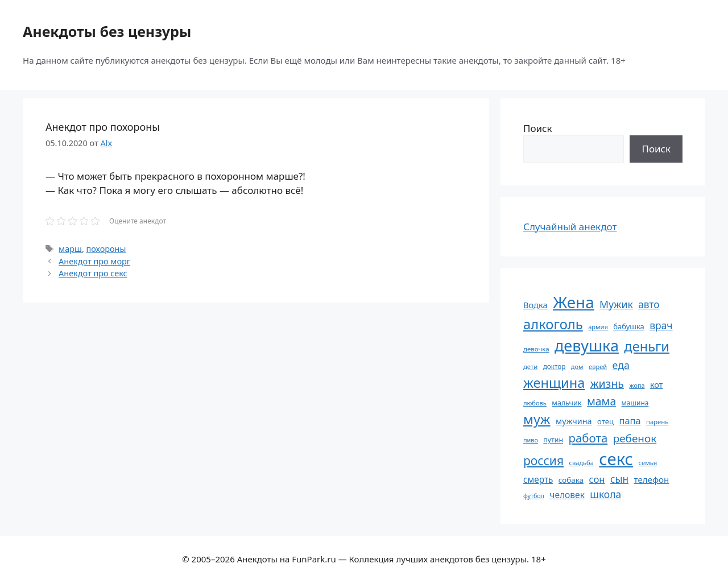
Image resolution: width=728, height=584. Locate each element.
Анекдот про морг (94, 261)
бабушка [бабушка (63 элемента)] (628, 326)
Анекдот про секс (93, 273)
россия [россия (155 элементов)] (543, 460)
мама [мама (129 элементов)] (601, 401)
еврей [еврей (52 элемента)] (598, 366)
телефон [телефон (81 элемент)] (652, 479)
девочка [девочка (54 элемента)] (536, 349)
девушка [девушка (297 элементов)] (587, 345)
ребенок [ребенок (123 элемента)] (635, 438)
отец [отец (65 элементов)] (605, 421)
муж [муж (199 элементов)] (537, 419)
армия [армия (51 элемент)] (598, 327)
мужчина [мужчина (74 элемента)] (574, 421)
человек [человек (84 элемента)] (567, 495)
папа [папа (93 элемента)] (630, 421)
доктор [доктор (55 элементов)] (555, 366)
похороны (106, 249)
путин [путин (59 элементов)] (553, 440)
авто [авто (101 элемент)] (649, 305)
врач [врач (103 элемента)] (661, 325)
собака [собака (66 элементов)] (571, 480)
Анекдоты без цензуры (107, 31)
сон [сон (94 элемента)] (597, 479)
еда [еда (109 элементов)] (621, 365)
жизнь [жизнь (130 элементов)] (607, 384)
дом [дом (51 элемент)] (577, 366)
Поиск (538, 128)
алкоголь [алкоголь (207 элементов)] (553, 324)
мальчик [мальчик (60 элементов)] (566, 403)
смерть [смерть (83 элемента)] (538, 479)
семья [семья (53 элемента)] (648, 463)
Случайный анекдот (570, 227)
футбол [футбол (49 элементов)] (534, 496)
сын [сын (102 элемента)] (619, 479)
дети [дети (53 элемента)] (530, 366)
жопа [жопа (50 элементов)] (637, 385)
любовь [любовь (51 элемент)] (535, 403)
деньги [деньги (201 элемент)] (647, 346)
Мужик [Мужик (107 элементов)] (616, 304)
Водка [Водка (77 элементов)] (535, 305)
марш (70, 249)
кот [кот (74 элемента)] (657, 385)
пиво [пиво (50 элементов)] (531, 440)
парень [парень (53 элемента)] (657, 422)
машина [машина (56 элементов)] (635, 403)
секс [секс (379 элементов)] (616, 459)
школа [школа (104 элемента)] (605, 494)
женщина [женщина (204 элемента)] (554, 383)
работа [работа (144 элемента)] (588, 438)
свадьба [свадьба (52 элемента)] (581, 463)
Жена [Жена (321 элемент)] (574, 302)
